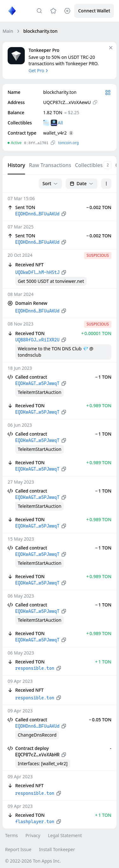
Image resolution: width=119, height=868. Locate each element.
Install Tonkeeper (57, 849)
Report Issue (18, 849)
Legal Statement (65, 835)
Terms (11, 835)
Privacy (33, 835)
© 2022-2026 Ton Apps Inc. (33, 861)
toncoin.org (68, 143)
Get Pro (39, 70)
